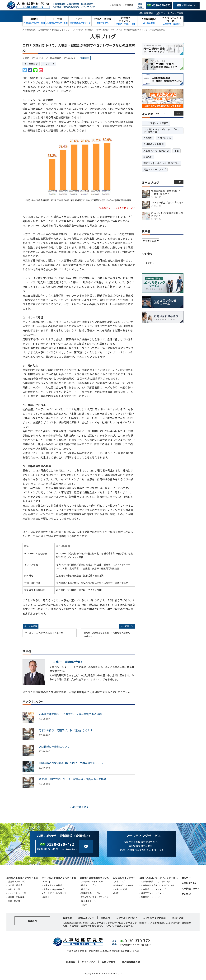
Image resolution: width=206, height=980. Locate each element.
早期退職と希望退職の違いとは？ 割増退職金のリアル (71, 763)
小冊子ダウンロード (124, 886)
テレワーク (49, 64)
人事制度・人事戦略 (53, 886)
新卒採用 (148, 157)
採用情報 (71, 962)
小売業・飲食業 (15, 886)
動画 (116, 893)
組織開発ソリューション (152, 893)
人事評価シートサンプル (93, 882)
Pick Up (47, 882)
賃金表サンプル (88, 886)
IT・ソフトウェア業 (17, 893)
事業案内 (149, 13)
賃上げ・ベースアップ (155, 169)
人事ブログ (119, 882)
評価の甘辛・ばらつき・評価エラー (161, 163)
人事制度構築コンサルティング (155, 882)
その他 (84, 905)
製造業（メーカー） (17, 882)
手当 (177, 151)
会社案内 (32, 921)
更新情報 (186, 894)
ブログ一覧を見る (79, 807)
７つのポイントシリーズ (55, 893)
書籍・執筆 (178, 918)
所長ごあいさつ (86, 918)
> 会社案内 (115, 5)
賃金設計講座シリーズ (54, 889)
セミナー (186, 878)
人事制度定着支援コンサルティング (157, 886)
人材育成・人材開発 (154, 144)
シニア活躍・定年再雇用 (156, 123)
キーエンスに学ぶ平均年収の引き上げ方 (44, 633)
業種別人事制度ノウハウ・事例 (22, 878)
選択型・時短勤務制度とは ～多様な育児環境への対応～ (107, 635)
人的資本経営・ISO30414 (156, 151)
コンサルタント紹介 (126, 918)
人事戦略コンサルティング (153, 889)
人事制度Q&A (189, 883)
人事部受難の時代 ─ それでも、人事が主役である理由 (70, 714)
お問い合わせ (109, 962)
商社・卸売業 (14, 889)
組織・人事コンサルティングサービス (159, 878)
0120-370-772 (60, 844)
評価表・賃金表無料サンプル (94, 878)
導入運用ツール (88, 901)
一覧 (179, 113)
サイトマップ (89, 962)
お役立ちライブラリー (124, 878)
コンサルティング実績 (172, 13)
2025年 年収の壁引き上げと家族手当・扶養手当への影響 (72, 779)
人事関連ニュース (191, 889)
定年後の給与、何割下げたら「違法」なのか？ (66, 730)
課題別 (46, 897)
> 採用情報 (128, 5)
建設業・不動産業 (16, 897)
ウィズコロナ (31, 64)
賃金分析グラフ (88, 889)
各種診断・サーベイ (150, 897)
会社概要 (67, 918)
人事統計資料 (121, 889)
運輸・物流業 (14, 901)
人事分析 (148, 138)
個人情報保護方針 (131, 962)
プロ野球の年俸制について (54, 747)
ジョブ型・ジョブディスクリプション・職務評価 (161, 131)
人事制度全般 (164, 138)
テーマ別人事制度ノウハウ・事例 (59, 878)
